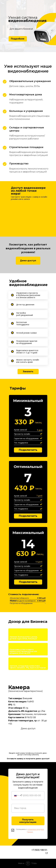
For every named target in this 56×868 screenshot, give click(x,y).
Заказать (28, 371)
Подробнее (18, 39)
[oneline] (28, 808)
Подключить (28, 582)
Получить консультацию (28, 821)
